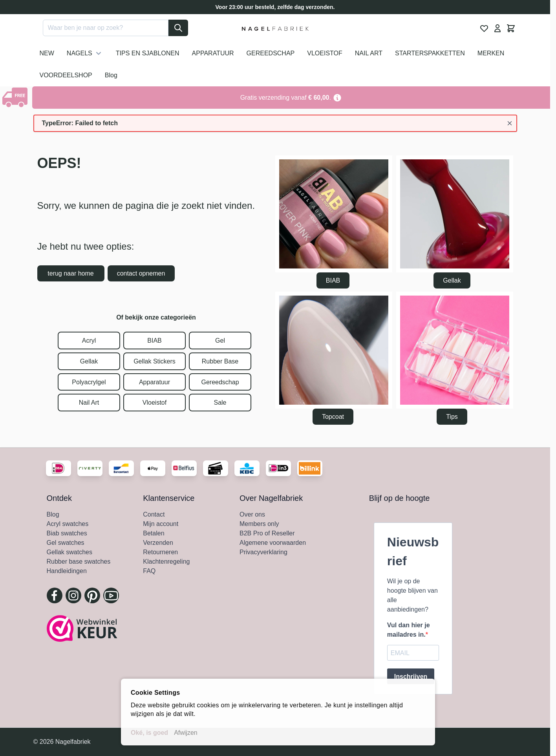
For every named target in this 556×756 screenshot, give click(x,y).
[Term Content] (337, 98)
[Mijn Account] (497, 28)
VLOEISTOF (325, 53)
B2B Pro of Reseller (267, 533)
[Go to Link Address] (291, 98)
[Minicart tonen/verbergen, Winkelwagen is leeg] (511, 28)
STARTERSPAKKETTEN (430, 53)
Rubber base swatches (79, 562)
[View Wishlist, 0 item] (484, 28)
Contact (154, 514)
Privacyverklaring (263, 552)
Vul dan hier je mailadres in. (409, 630)
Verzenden (158, 543)
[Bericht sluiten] (510, 123)
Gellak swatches (70, 552)
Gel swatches (66, 543)
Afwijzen (186, 733)
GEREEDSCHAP (271, 53)
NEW (47, 53)
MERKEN (491, 53)
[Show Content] (16, 97)
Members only (259, 524)
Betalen (154, 533)
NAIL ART (369, 53)
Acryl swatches (68, 524)
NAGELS (85, 53)
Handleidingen (67, 571)
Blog (111, 75)
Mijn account (161, 524)
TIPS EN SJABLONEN (148, 53)
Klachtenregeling (166, 562)
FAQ (149, 571)
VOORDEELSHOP (66, 75)
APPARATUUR (213, 53)
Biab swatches (67, 533)
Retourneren (160, 552)
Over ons (252, 514)
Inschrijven (411, 677)
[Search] (178, 28)
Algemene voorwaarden (273, 543)
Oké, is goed (149, 733)
